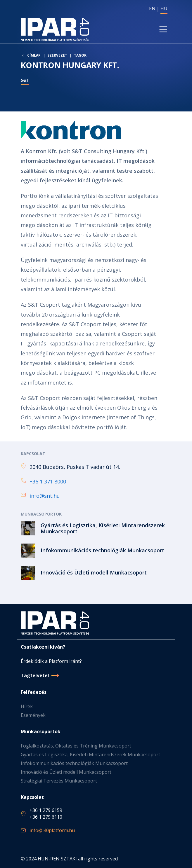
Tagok (80, 55)
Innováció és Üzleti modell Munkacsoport (66, 772)
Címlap (34, 55)
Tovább (96, 528)
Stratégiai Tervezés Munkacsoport (59, 781)
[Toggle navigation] (163, 29)
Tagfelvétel (35, 675)
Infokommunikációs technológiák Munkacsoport (74, 763)
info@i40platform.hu (52, 830)
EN (152, 8)
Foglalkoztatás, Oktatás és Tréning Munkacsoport (76, 746)
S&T (25, 80)
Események (33, 715)
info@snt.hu (45, 496)
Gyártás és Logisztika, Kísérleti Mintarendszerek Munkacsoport (90, 755)
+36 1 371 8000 (48, 481)
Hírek (27, 706)
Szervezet (57, 55)
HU (164, 8)
